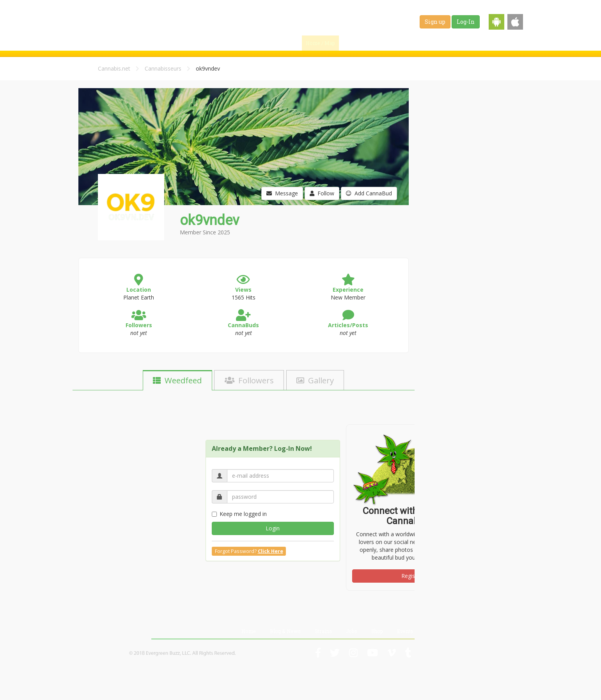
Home (249, 631)
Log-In (466, 22)
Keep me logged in (239, 514)
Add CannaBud (369, 193)
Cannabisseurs (163, 68)
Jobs (457, 43)
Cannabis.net (114, 68)
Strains (430, 43)
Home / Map (320, 43)
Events (509, 43)
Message (282, 193)
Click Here (270, 551)
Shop (482, 43)
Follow (322, 193)
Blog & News (393, 43)
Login (273, 528)
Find (356, 43)
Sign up (435, 22)
